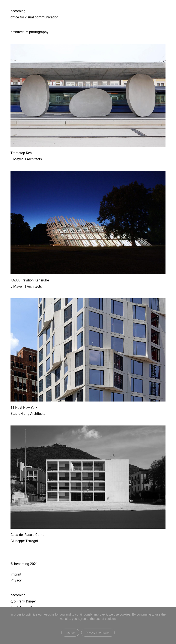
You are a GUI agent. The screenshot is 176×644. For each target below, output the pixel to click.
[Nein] (171, 626)
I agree (70, 633)
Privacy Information (98, 633)
